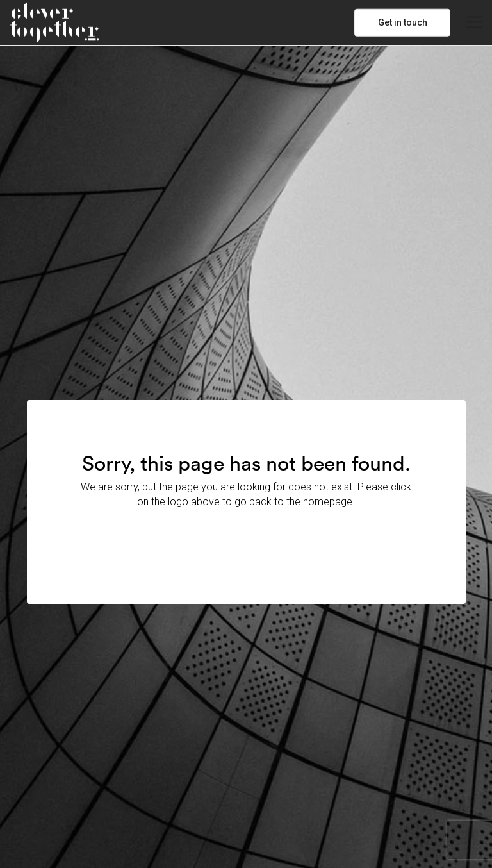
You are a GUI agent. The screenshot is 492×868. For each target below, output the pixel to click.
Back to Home (246, 538)
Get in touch (403, 22)
